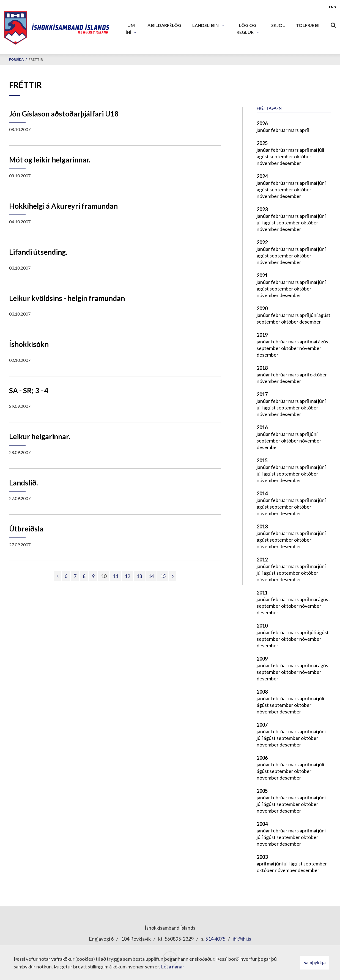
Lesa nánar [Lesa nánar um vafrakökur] (173, 967)
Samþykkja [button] (315, 963)
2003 (262, 857)
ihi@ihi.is (242, 939)
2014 (262, 493)
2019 (262, 335)
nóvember (268, 163)
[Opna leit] (333, 24)
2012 (262, 560)
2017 (262, 394)
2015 (262, 460)
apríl (304, 130)
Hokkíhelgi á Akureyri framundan (63, 206)
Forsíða (17, 59)
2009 (262, 659)
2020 (262, 308)
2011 (262, 593)
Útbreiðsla (26, 529)
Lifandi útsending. (38, 252)
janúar (264, 130)
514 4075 (215, 939)
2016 (262, 427)
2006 (262, 758)
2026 (262, 123)
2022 (262, 242)
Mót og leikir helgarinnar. (50, 160)
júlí (321, 150)
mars (294, 130)
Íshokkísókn (29, 344)
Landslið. (24, 483)
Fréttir (36, 59)
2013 (262, 526)
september (282, 156)
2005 (262, 791)
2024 (262, 176)
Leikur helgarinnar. (40, 436)
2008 (262, 692)
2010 (262, 626)
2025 (262, 143)
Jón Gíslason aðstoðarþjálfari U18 (64, 114)
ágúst (263, 156)
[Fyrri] (57, 576)
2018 (262, 368)
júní (322, 183)
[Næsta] (173, 576)
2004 (262, 824)
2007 (262, 725)
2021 (262, 275)
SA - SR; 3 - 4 (29, 390)
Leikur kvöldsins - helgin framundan (67, 298)
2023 (262, 209)
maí (314, 150)
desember (290, 163)
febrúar (280, 130)
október (303, 156)
